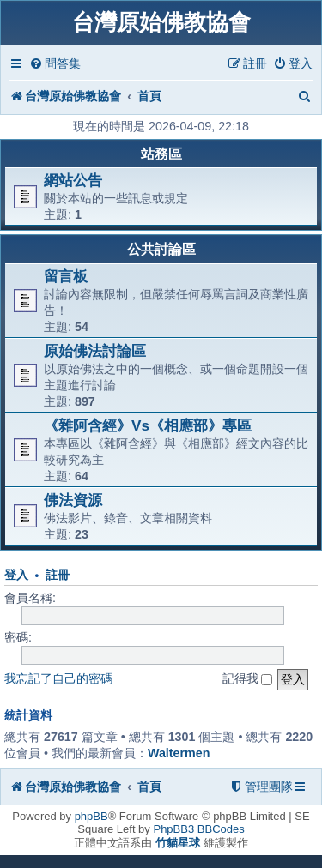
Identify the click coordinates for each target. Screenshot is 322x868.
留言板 (66, 276)
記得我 (248, 678)
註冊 (58, 575)
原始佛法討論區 (95, 351)
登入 (16, 575)
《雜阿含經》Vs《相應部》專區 (148, 425)
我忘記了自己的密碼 (58, 678)
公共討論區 (161, 249)
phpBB (91, 816)
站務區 (161, 154)
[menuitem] (55, 64)
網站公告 (73, 180)
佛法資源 (73, 500)
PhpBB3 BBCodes (198, 829)
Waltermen (179, 753)
